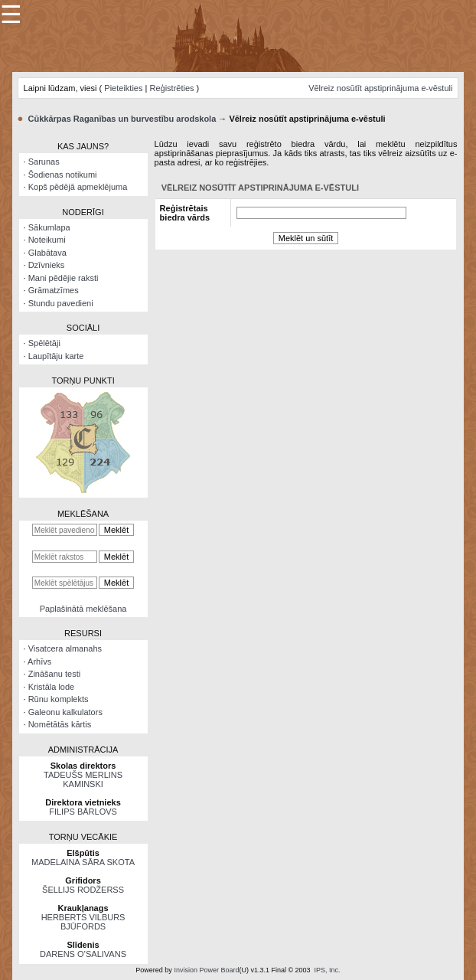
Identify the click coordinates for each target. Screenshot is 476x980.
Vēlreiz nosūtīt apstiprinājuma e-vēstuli (380, 88)
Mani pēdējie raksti (64, 278)
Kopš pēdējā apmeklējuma (78, 187)
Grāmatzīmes (54, 290)
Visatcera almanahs (65, 648)
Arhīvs (39, 661)
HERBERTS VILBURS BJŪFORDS (83, 922)
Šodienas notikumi (63, 175)
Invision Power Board (206, 970)
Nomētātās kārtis (60, 724)
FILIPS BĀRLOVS (83, 812)
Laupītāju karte (56, 356)
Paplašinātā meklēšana (83, 609)
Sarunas (44, 162)
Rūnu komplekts (59, 699)
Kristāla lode (52, 687)
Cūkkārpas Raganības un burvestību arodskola (122, 119)
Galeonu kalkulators (65, 712)
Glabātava (47, 253)
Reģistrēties (171, 88)
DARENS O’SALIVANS (83, 954)
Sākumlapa (49, 227)
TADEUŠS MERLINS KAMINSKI (83, 779)
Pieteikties (123, 88)
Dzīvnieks (47, 265)
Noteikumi (47, 240)
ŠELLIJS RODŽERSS (83, 890)
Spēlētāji (44, 343)
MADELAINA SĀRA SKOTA (83, 862)
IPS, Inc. (328, 970)
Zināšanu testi (54, 674)
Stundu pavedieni (61, 303)
